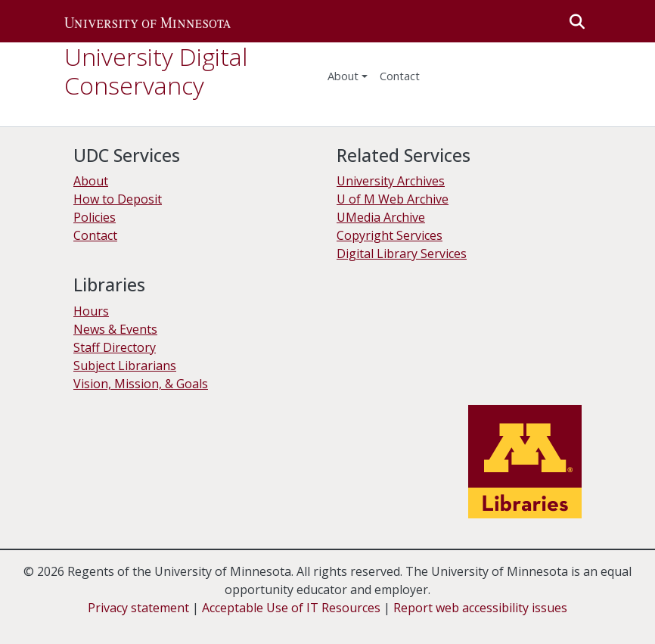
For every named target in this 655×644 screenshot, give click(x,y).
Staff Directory (115, 347)
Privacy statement (138, 608)
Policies (95, 217)
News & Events (115, 329)
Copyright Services (390, 235)
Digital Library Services (402, 254)
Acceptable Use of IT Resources (291, 608)
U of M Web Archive (393, 199)
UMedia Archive (381, 217)
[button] (147, 21)
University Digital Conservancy (156, 71)
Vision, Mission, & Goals (141, 384)
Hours (91, 311)
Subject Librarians (125, 366)
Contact (95, 235)
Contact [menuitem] (400, 76)
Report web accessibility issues (480, 608)
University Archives (391, 181)
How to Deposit (118, 199)
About (343, 76)
